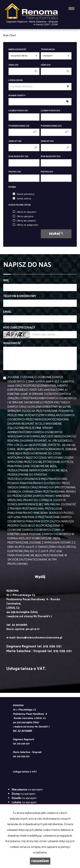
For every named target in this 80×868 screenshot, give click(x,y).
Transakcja (48, 50)
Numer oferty (17, 96)
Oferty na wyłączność (25, 225)
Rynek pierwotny (24, 194)
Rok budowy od (18, 157)
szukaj (56, 234)
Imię (6, 281)
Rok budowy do (51, 157)
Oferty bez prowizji (24, 221)
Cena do (46, 65)
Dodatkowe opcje (20, 205)
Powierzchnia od (19, 126)
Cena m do (47, 141)
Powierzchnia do (51, 126)
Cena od (13, 65)
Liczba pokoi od (18, 111)
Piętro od (15, 172)
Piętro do (47, 172)
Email (7, 312)
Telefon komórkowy (20, 296)
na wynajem (27, 790)
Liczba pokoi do (50, 111)
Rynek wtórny (22, 199)
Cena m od (15, 141)
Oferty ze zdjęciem (25, 212)
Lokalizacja (16, 80)
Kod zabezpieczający (19, 328)
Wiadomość (12, 344)
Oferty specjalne (23, 217)
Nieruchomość (17, 50)
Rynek (12, 187)
